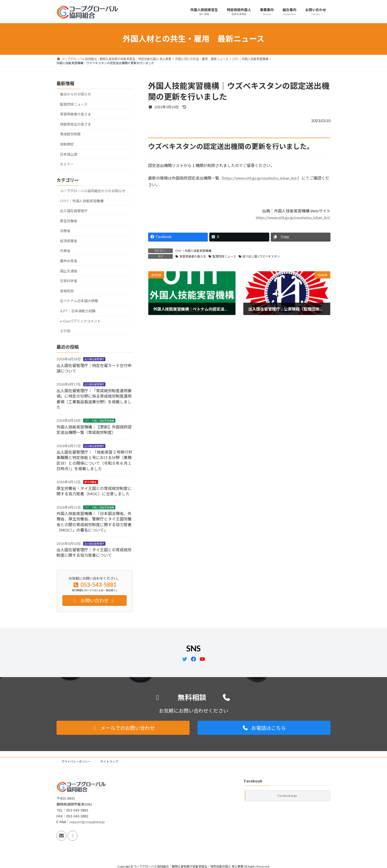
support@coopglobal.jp (87, 822)
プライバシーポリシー (76, 762)
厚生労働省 (69, 221)
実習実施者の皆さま (193, 256)
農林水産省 (69, 261)
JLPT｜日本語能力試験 (78, 311)
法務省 (65, 231)
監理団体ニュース (224, 256)
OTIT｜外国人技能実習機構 (193, 251)
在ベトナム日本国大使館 (79, 301)
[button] (123, 728)
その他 (65, 331)
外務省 (65, 251)
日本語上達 (69, 154)
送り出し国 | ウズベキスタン (261, 256)
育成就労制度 (70, 134)
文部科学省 (69, 281)
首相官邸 (67, 291)
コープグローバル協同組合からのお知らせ (93, 191)
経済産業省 (69, 241)
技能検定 (67, 144)
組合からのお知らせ (76, 94)
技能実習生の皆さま (76, 124)
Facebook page (287, 796)
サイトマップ (109, 762)
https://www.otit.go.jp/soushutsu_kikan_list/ (260, 178)
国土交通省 (69, 271)
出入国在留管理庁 (74, 211)
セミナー (67, 164)
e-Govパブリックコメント (80, 321)
